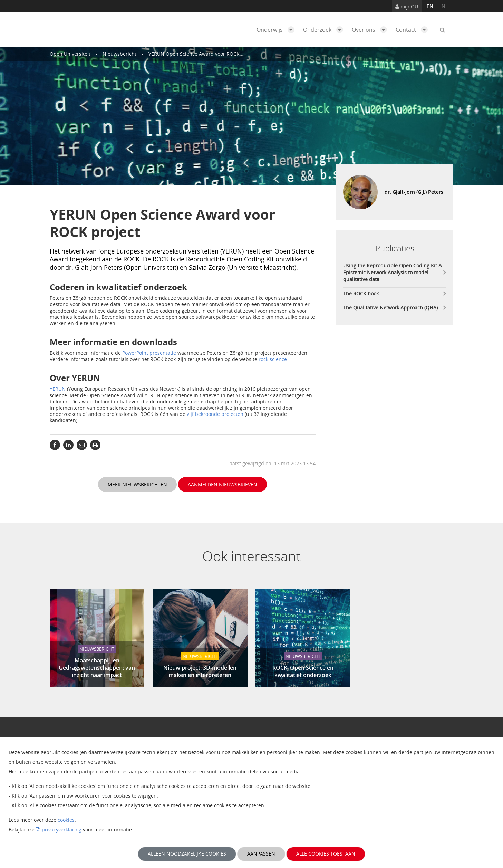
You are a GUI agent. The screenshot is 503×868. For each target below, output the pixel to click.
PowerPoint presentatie (149, 353)
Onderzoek (325, 30)
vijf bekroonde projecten (215, 414)
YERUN (58, 389)
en (430, 6)
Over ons (371, 30)
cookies (66, 820)
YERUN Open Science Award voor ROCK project (203, 54)
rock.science (273, 359)
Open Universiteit (70, 54)
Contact (413, 30)
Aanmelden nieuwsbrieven (223, 484)
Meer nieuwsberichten (137, 484)
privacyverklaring (62, 829)
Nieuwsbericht (119, 54)
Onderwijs (277, 30)
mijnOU (407, 6)
